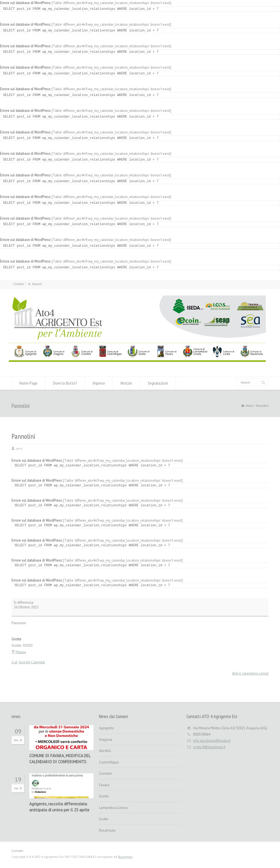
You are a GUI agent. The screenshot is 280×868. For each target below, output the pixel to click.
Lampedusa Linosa (113, 808)
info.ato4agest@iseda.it (212, 741)
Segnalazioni (158, 383)
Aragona (106, 740)
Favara (104, 785)
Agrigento (107, 728)
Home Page (28, 383)
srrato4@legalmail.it (209, 747)
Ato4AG (105, 751)
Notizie (126, 383)
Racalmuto (107, 830)
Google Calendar (32, 662)
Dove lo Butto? (65, 383)
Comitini (105, 773)
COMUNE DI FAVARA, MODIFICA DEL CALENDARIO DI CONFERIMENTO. (60, 759)
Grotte (104, 796)
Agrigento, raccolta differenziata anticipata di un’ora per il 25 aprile (59, 807)
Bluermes (125, 857)
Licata (103, 819)
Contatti (18, 284)
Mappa (19, 652)
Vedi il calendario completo (253, 673)
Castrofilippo (109, 762)
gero (19, 448)
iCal (14, 662)
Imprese (99, 383)
